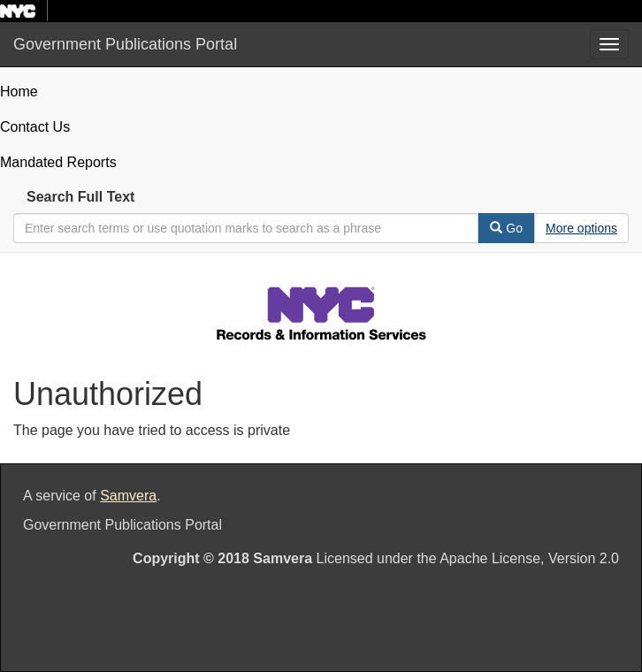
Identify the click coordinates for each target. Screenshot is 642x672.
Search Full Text (80, 197)
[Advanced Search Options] (581, 228)
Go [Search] (506, 228)
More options (581, 228)
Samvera (128, 496)
